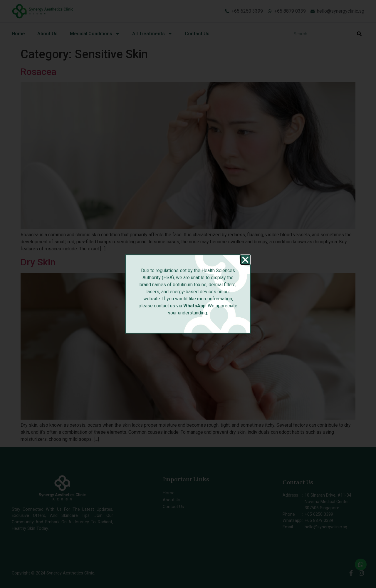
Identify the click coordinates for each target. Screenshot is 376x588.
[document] (188, 294)
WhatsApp (194, 306)
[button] (245, 260)
